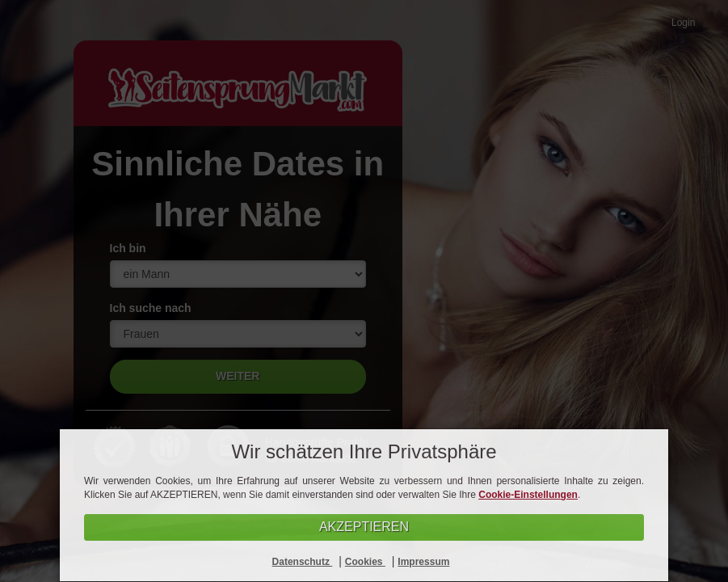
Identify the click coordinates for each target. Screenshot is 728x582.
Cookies (365, 562)
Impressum (423, 562)
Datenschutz (303, 562)
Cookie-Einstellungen (528, 495)
